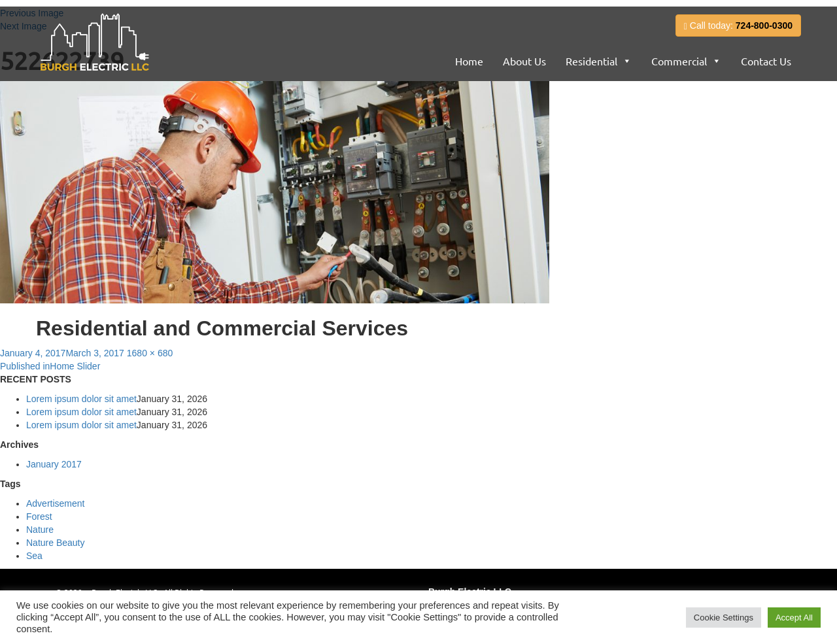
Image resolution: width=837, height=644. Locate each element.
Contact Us (766, 61)
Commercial (679, 61)
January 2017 (54, 464)
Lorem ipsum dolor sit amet (81, 399)
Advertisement (55, 503)
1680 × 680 (150, 353)
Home (469, 61)
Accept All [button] (794, 618)
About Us (524, 61)
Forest (39, 517)
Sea (34, 556)
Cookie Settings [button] (724, 618)
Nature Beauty (56, 543)
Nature (40, 530)
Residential (591, 61)
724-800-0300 (764, 25)
